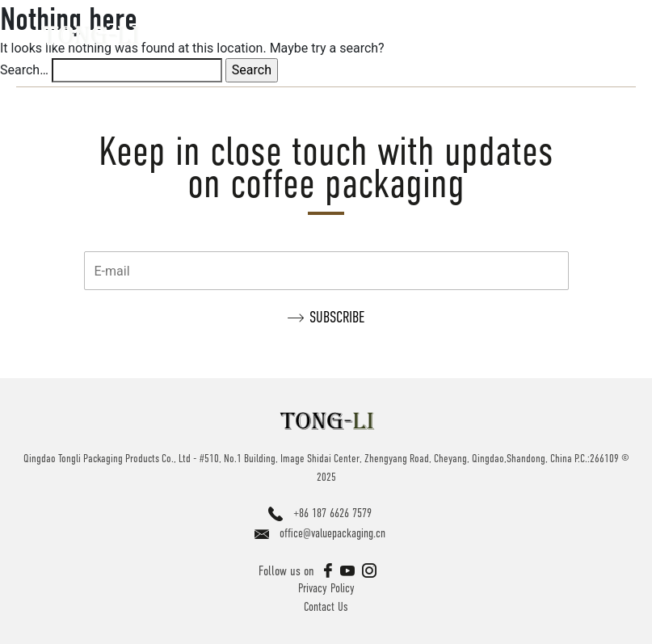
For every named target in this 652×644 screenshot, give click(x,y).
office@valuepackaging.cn (332, 533)
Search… (24, 70)
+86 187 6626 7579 (332, 513)
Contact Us (326, 606)
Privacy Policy (326, 588)
